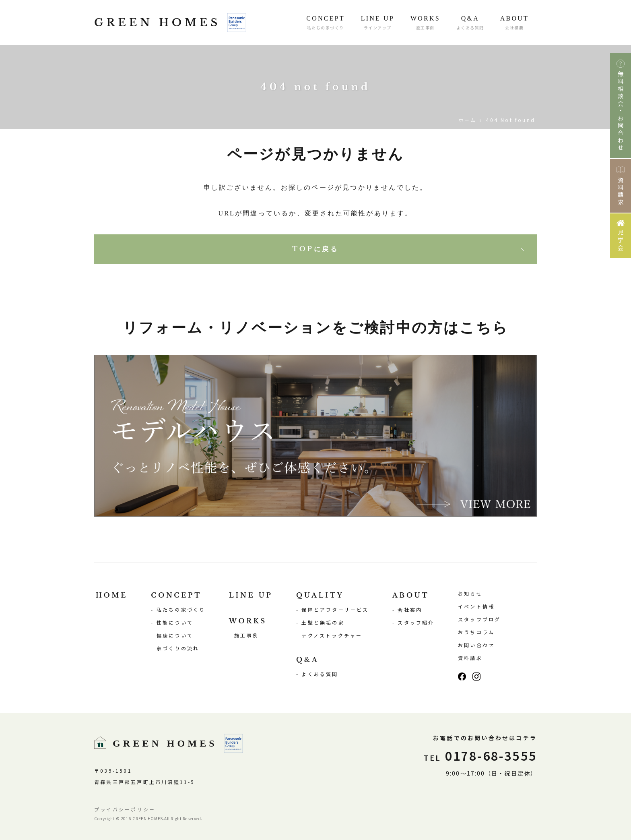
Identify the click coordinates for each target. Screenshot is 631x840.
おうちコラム (476, 632)
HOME (112, 595)
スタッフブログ (479, 619)
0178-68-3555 (480, 755)
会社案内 (410, 609)
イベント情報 (476, 606)
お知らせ (470, 593)
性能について (175, 622)
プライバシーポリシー (125, 809)
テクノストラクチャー (332, 635)
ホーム (468, 120)
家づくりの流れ (178, 648)
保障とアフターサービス (335, 609)
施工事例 (246, 635)
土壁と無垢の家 (323, 622)
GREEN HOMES (170, 23)
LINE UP (251, 595)
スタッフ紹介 (416, 622)
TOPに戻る (315, 249)
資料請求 (470, 658)
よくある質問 (320, 674)
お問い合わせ (476, 645)
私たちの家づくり (181, 609)
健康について (175, 635)
